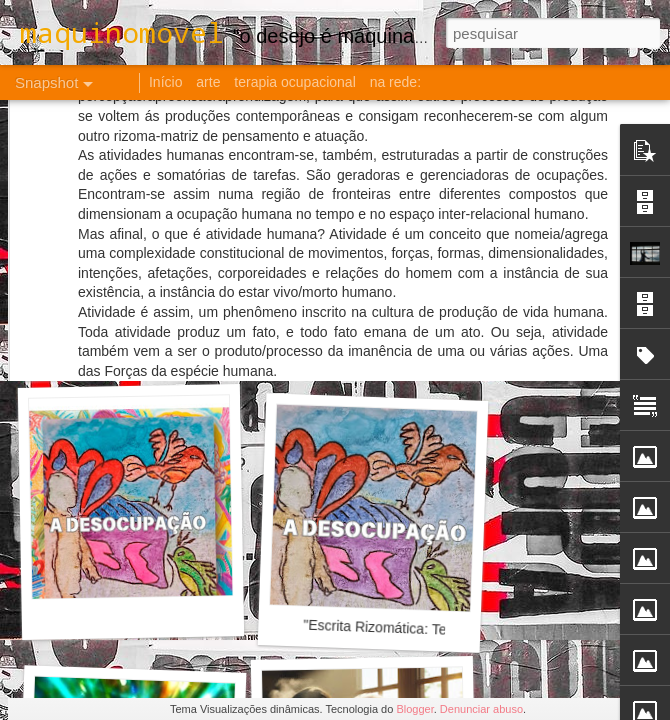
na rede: (395, 82)
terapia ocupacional (294, 82)
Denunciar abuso (481, 709)
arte (208, 82)
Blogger (414, 709)
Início (165, 82)
